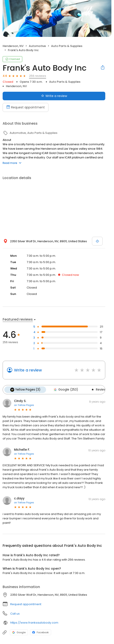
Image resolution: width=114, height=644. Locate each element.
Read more (12, 163)
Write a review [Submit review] (54, 96)
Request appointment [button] (26, 604)
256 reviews (38, 76)
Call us (15, 614)
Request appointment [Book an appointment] (26, 107)
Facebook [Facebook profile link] (41, 632)
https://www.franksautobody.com (34, 623)
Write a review (28, 370)
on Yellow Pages (24, 405)
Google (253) (66, 390)
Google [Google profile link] (19, 632)
